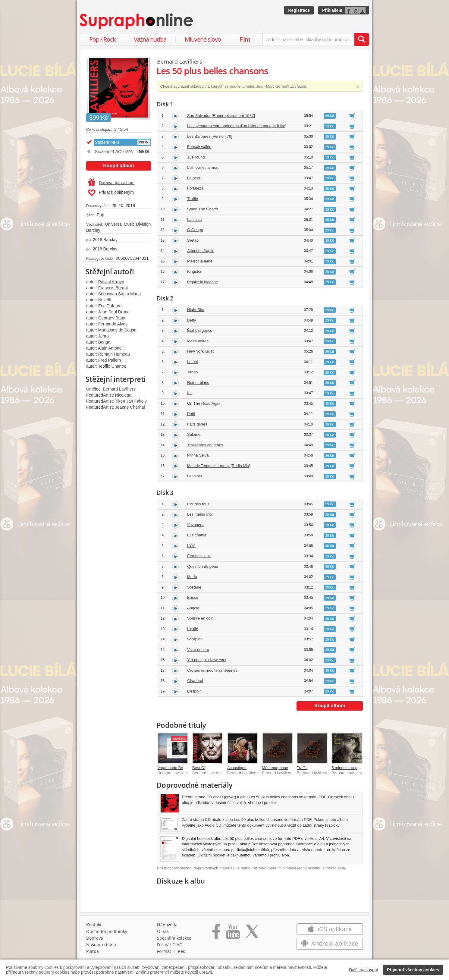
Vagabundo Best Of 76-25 (180, 768)
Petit (191, 414)
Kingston (195, 271)
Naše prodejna (101, 945)
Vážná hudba (150, 39)
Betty (192, 320)
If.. (189, 393)
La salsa (194, 220)
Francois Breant (113, 288)
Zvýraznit (298, 86)
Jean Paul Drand (114, 312)
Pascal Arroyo (111, 282)
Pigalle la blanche (203, 282)
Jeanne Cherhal (130, 407)
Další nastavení (364, 970)
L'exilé (193, 629)
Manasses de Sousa (117, 330)
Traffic (192, 199)
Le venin (195, 476)
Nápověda (167, 925)
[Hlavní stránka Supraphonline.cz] (137, 21)
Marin (192, 577)
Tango (192, 372)
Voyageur (195, 525)
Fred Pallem (110, 360)
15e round (196, 157)
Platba (93, 951)
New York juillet (200, 351)
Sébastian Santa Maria (120, 294)
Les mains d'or (200, 514)
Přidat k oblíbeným (111, 193)
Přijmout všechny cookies (413, 970)
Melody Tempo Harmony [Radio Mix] (219, 466)
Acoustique (237, 768)
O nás (163, 931)
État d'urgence (200, 330)
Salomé (194, 434)
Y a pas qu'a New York (207, 660)
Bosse (193, 597)
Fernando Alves (113, 324)
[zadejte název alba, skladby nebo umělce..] (308, 39)
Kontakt (94, 925)
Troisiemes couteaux (205, 445)
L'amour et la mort (203, 167)
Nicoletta (123, 395)
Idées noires (198, 341)
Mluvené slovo (203, 39)
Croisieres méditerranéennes (212, 670)
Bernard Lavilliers (119, 389)
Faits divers (197, 424)
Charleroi (195, 681)
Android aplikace (330, 943)
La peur (194, 178)
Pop (100, 215)
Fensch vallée (199, 147)
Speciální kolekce (174, 938)
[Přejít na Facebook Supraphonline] (216, 934)
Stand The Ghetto (203, 209)
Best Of (199, 768)
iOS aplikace (330, 929)
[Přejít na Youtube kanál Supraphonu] (233, 934)
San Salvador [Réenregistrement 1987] (221, 116)
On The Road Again (204, 403)
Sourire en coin (200, 618)
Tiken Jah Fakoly (131, 401)
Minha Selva (198, 455)
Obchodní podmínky (107, 931)
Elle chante (197, 535)
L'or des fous (198, 504)
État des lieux (199, 556)
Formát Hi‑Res (171, 951)
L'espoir (194, 691)
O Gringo (195, 230)
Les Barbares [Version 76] (210, 136)
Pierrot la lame (200, 261)
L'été (191, 546)
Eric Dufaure (110, 306)
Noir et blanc (198, 383)
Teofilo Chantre (112, 366)
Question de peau (203, 566)
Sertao (193, 240)
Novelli (105, 300)
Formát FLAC (170, 945)
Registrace (299, 10)
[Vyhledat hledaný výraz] (362, 39)
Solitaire (194, 587)
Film (245, 39)
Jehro (104, 336)
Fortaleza (195, 188)
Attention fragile (201, 251)
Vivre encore (198, 650)
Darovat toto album (111, 183)
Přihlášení (332, 10)
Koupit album (118, 166)
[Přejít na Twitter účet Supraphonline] (252, 934)
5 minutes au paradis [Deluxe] (357, 768)
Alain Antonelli (111, 348)
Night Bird (196, 310)
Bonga (104, 342)
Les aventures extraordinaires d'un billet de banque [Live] (237, 126)
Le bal (192, 362)
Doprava (95, 938)
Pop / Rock (102, 39)
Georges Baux (112, 318)
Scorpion (195, 639)
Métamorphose (275, 768)
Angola (193, 608)
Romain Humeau (114, 354)
